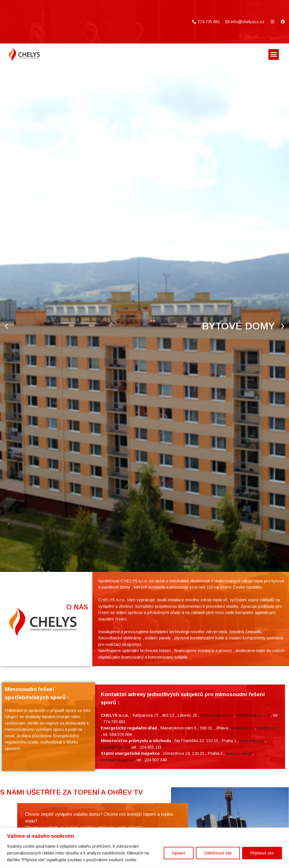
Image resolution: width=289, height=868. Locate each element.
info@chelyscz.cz (253, 798)
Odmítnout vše (218, 853)
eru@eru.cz (268, 810)
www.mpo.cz (252, 823)
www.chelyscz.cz (217, 798)
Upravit (179, 853)
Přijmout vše (262, 853)
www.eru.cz (243, 810)
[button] (274, 54)
